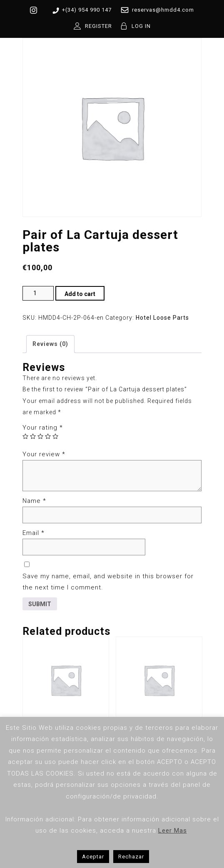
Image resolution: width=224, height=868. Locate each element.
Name (34, 501)
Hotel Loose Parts (162, 318)
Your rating (43, 428)
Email (34, 533)
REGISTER (98, 26)
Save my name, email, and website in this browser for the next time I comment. (108, 582)
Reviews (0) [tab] (50, 344)
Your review (44, 454)
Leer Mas (173, 831)
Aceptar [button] (93, 857)
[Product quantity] (38, 293)
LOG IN (141, 26)
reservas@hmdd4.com (156, 10)
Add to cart (80, 294)
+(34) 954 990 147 (81, 10)
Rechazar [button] (131, 857)
